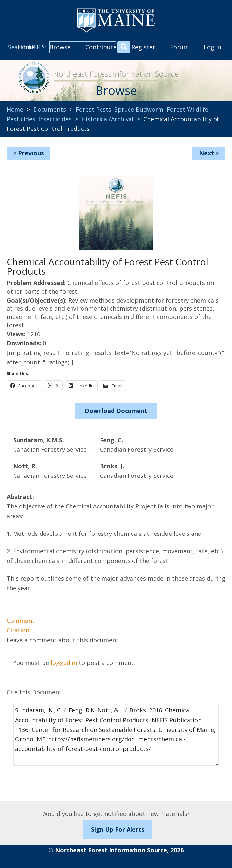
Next (206, 153)
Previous (31, 153)
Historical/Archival (107, 119)
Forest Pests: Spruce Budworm (120, 109)
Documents (50, 109)
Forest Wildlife (188, 109)
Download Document (116, 411)
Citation (18, 630)
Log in (212, 47)
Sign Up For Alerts (118, 829)
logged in (64, 663)
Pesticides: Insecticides (39, 119)
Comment (21, 621)
